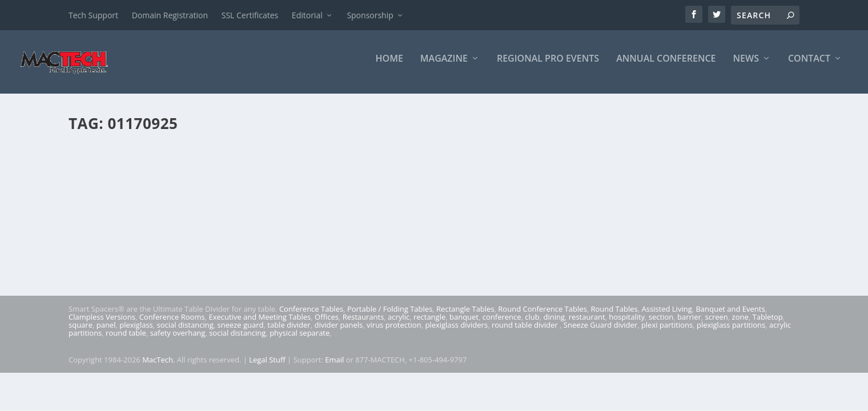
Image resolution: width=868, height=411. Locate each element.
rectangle (429, 325)
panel (106, 333)
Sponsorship (370, 15)
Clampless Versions (102, 325)
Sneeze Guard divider (600, 333)
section (661, 325)
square (81, 333)
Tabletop (768, 325)
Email (334, 368)
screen (717, 325)
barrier (689, 325)
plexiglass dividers (456, 333)
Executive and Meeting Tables (260, 325)
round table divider (526, 333)
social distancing (185, 333)
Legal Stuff (267, 368)
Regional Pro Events (548, 67)
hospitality (627, 325)
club (532, 325)
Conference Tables (311, 317)
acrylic (399, 325)
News (746, 67)
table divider (289, 333)
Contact (809, 67)
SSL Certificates (250, 15)
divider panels (338, 333)
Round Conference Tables (542, 317)
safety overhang (178, 341)
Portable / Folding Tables (390, 317)
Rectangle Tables (465, 317)
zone (740, 325)
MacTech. (158, 368)
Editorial (307, 15)
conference (502, 325)
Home (389, 67)
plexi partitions (667, 333)
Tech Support (93, 15)
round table (126, 341)
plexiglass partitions (731, 333)
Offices (327, 325)
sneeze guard (241, 333)
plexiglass (136, 333)
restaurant (587, 325)
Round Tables (614, 317)
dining (554, 325)
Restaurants (363, 325)
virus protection (394, 333)
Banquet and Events (730, 317)
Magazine (444, 67)
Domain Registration (170, 15)
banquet (464, 325)
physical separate (300, 341)
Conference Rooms (172, 325)
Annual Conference (666, 67)
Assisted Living (666, 317)
